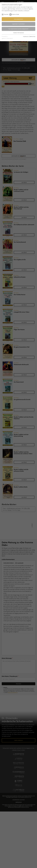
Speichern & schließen (19, 24)
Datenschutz (32, 36)
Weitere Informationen (19, 33)
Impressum (26, 36)
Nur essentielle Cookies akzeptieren (18, 29)
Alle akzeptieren (19, 19)
